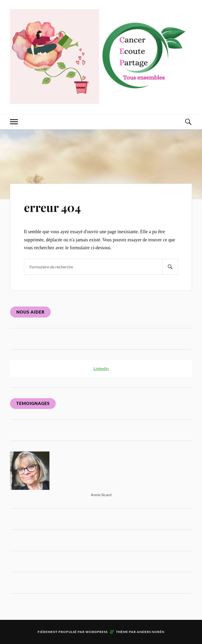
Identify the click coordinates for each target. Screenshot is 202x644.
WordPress (97, 632)
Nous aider (31, 312)
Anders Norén (151, 632)
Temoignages (33, 403)
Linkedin (101, 368)
